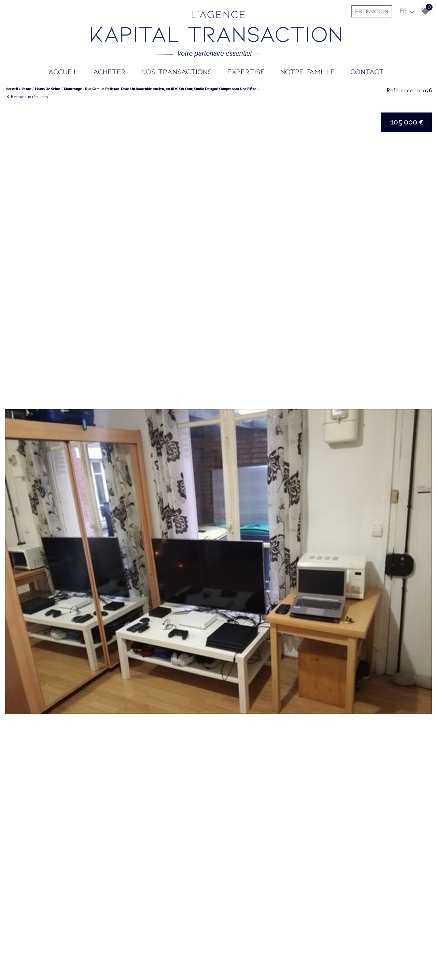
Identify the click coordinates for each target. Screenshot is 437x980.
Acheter (109, 71)
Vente (26, 89)
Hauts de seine (47, 89)
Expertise (246, 71)
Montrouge (73, 89)
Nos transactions (177, 71)
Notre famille (308, 71)
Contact (367, 71)
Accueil (63, 71)
